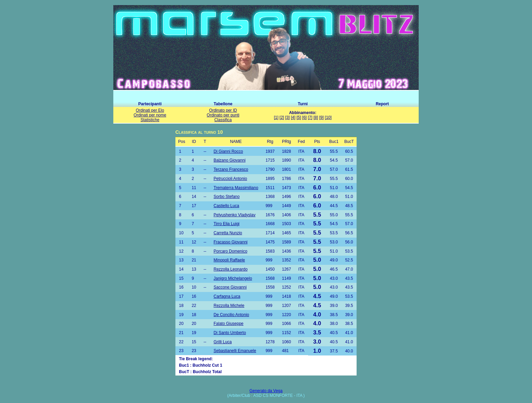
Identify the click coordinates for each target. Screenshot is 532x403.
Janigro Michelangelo (233, 278)
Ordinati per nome (150, 115)
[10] (328, 117)
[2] (282, 117)
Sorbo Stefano (226, 197)
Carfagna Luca (227, 296)
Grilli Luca (222, 342)
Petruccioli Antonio (230, 179)
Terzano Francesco (231, 169)
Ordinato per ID (223, 110)
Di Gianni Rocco (228, 151)
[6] (305, 117)
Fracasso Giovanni (230, 242)
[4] (293, 117)
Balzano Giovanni (229, 160)
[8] (316, 117)
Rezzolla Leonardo (230, 269)
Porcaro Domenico (230, 251)
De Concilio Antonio (231, 315)
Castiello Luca (226, 206)
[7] (310, 117)
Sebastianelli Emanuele (235, 351)
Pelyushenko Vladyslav (234, 215)
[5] (299, 117)
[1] (276, 117)
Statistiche (150, 120)
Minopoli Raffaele (229, 260)
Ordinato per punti (223, 115)
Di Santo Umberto (230, 333)
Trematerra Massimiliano (236, 188)
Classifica (223, 120)
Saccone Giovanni (230, 287)
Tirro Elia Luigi (226, 224)
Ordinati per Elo (150, 110)
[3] (288, 117)
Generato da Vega (266, 391)
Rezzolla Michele (229, 306)
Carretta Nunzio (228, 233)
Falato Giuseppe (228, 324)
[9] (321, 117)
